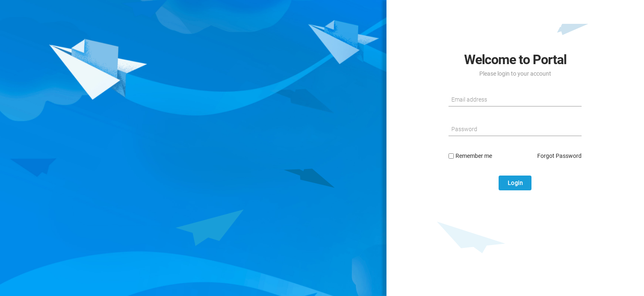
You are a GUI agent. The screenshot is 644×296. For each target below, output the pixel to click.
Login (515, 183)
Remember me (470, 156)
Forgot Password (559, 156)
